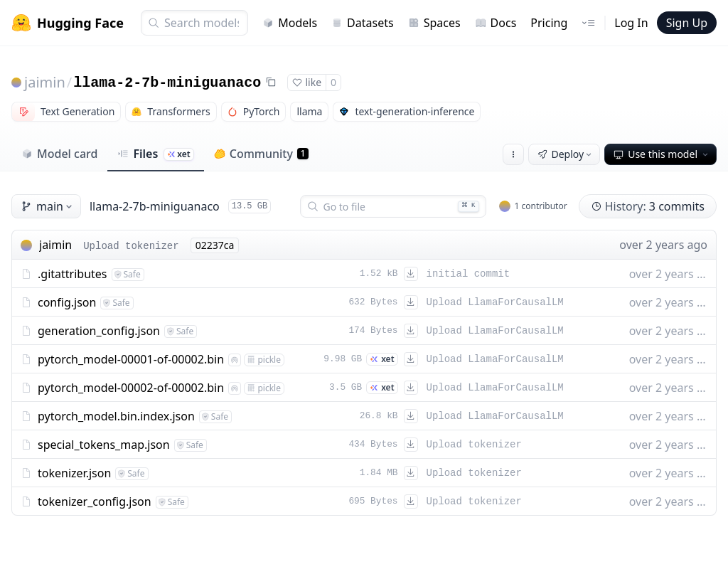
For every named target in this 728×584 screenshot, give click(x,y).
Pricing (549, 23)
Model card (59, 154)
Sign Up (687, 23)
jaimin (45, 82)
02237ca (215, 245)
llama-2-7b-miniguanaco (167, 83)
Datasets (363, 23)
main (48, 206)
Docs (496, 23)
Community (261, 154)
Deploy (566, 154)
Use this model (662, 154)
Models (290, 23)
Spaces (434, 23)
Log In (631, 23)
